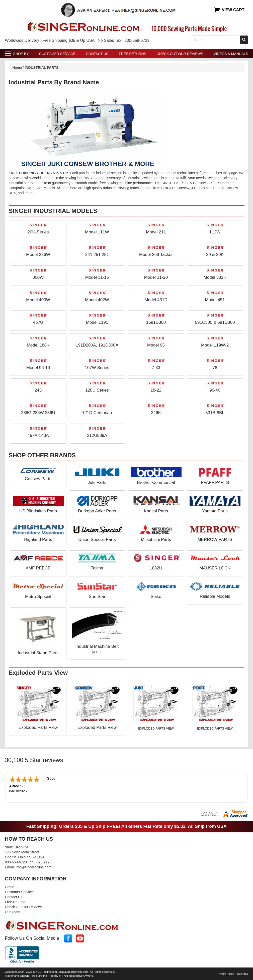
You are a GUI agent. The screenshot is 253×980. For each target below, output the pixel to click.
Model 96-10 (38, 368)
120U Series (97, 390)
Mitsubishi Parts (156, 540)
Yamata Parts (215, 511)
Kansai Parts (156, 511)
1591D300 (156, 322)
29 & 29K (215, 255)
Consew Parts (38, 479)
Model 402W (97, 300)
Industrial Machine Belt (97, 646)
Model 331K (215, 277)
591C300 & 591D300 (215, 322)
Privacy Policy (225, 973)
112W (215, 232)
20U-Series (38, 232)
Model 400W (38, 300)
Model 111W (97, 232)
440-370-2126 (40, 862)
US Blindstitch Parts (38, 511)
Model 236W (38, 255)
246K (156, 413)
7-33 (156, 368)
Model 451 (215, 300)
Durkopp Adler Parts (97, 511)
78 (215, 368)
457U (38, 322)
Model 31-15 (97, 277)
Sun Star (97, 597)
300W (38, 277)
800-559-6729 (16, 862)
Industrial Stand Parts (38, 653)
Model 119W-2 (215, 345)
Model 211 (156, 232)
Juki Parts (97, 482)
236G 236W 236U (38, 413)
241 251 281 (97, 255)
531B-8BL (215, 413)
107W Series (97, 368)
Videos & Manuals (231, 54)
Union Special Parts (97, 540)
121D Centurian (97, 413)
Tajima (97, 568)
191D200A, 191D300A (97, 345)
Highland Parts (38, 540)
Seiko (156, 597)
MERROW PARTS (215, 540)
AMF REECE (38, 568)
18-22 (156, 390)
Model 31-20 (156, 277)
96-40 (215, 390)
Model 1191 (97, 322)
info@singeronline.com (33, 867)
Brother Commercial (156, 482)
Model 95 (156, 345)
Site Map (243, 973)
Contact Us (97, 54)
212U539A (97, 435)
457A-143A (38, 435)
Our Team (13, 911)
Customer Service (57, 54)
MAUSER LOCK (215, 568)
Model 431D (156, 300)
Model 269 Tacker (156, 255)
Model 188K (38, 345)
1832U (156, 568)
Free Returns (133, 54)
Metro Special (38, 597)
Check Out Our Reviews (180, 54)
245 (38, 390)
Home (17, 68)
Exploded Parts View (38, 727)
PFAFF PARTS (215, 482)
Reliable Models (215, 596)
